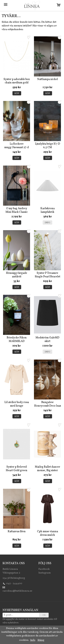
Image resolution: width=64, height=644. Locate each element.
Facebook (44, 569)
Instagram (45, 573)
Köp (17, 94)
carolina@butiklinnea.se (17, 591)
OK (44, 615)
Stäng (41, 640)
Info (47, 223)
